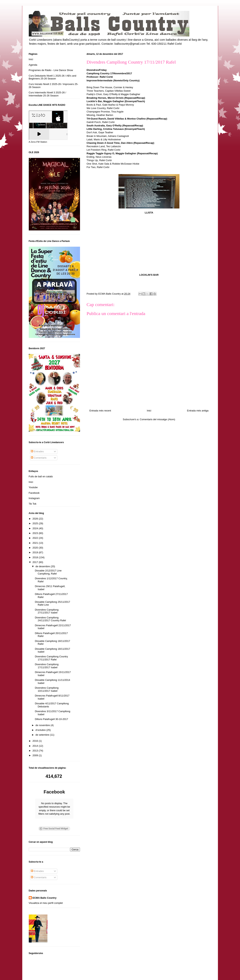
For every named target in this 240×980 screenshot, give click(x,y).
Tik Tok (33, 504)
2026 (36, 519)
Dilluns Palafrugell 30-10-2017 (51, 719)
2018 (36, 557)
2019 (36, 552)
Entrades (37, 451)
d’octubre (41, 730)
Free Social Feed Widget (54, 829)
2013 (36, 751)
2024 (36, 528)
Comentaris (39, 458)
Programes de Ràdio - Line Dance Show (51, 70)
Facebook (34, 493)
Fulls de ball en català (41, 476)
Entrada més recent (100, 411)
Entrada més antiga (198, 411)
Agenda (33, 65)
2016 (36, 741)
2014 (36, 746)
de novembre (43, 725)
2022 (36, 538)
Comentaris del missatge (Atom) (158, 419)
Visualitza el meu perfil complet (46, 903)
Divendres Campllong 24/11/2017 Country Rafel (50, 619)
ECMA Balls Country (45, 898)
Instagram (34, 498)
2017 (36, 562)
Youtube (33, 487)
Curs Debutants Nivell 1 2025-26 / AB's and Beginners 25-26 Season (53, 77)
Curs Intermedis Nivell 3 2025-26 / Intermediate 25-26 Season (48, 94)
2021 (36, 543)
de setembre (43, 735)
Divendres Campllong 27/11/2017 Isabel (47, 611)
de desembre (43, 566)
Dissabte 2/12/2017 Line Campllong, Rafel (48, 572)
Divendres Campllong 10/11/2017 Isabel (47, 689)
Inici (149, 411)
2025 (36, 523)
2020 (36, 548)
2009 (36, 755)
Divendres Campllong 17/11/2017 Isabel (47, 666)
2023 (36, 533)
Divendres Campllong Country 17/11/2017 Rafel (51, 658)
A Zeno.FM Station (38, 142)
